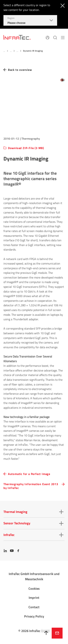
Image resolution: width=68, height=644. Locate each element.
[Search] (55, 37)
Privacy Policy (34, 616)
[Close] (62, 5)
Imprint (34, 598)
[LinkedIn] (5, 551)
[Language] (48, 37)
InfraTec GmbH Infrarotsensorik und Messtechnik (34, 576)
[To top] (46, 633)
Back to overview (20, 70)
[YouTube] (12, 551)
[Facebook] (18, 551)
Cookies (34, 589)
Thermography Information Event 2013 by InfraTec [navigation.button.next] (31, 486)
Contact (34, 607)
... (4, 51)
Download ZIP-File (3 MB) (26, 148)
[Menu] (63, 37)
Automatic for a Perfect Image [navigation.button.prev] (29, 474)
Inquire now (57, 633)
